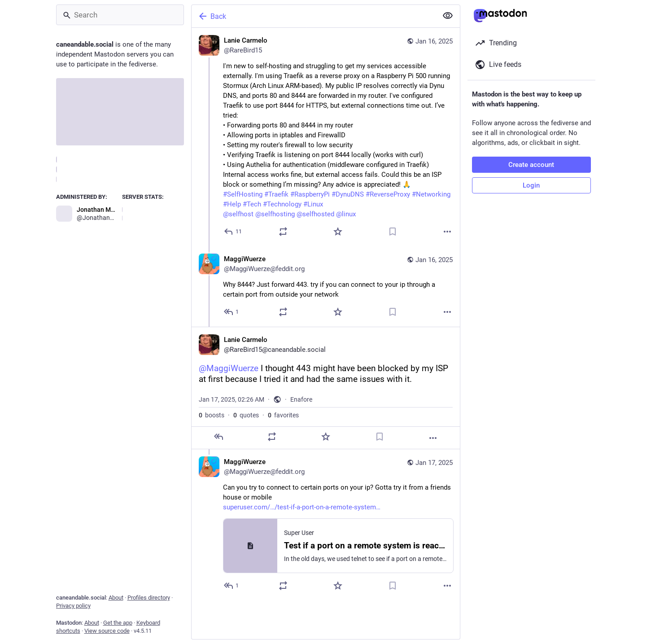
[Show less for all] (448, 16)
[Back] (314, 16)
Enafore (301, 399)
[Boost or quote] (283, 232)
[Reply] (233, 232)
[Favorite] (338, 232)
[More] (447, 232)
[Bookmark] (393, 232)
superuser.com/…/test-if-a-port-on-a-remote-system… (302, 507)
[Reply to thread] (232, 312)
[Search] (120, 15)
